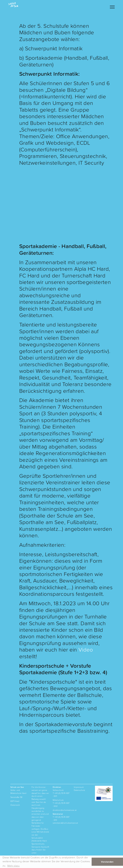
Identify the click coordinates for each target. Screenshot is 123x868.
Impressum (79, 787)
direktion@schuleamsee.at (65, 810)
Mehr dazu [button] (14, 866)
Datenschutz (79, 790)
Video (86, 650)
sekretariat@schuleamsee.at (65, 823)
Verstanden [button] (107, 862)
